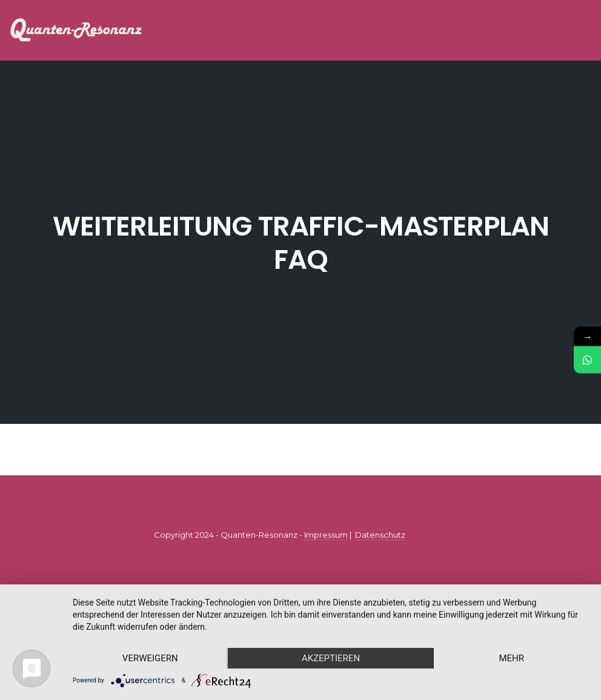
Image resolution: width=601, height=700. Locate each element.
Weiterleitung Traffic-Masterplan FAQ (301, 243)
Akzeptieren (331, 658)
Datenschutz (380, 535)
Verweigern (150, 658)
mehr (511, 658)
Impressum (326, 535)
